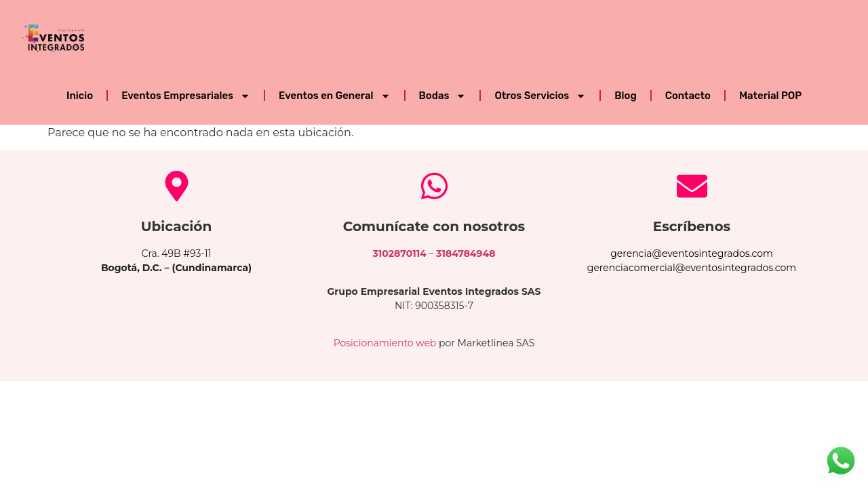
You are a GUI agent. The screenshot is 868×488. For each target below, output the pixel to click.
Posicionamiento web (385, 343)
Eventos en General (334, 96)
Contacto (688, 96)
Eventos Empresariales (186, 96)
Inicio (80, 96)
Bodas (443, 96)
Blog (625, 96)
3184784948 (466, 253)
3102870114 (400, 253)
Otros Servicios (540, 96)
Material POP (770, 96)
